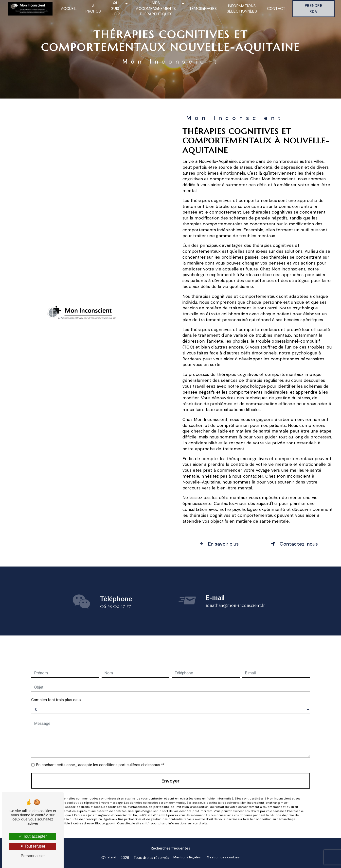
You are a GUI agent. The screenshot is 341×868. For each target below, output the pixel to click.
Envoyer (170, 775)
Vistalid (110, 857)
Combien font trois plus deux (56, 694)
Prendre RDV (314, 8)
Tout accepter (33, 836)
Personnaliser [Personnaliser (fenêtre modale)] (33, 856)
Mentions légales (187, 857)
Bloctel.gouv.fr (106, 818)
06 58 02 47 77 (116, 612)
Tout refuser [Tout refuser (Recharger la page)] (33, 846)
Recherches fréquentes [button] (170, 848)
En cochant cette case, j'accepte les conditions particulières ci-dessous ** (100, 759)
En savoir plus (218, 544)
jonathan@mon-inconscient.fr (235, 600)
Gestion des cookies (223, 857)
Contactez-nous (293, 544)
